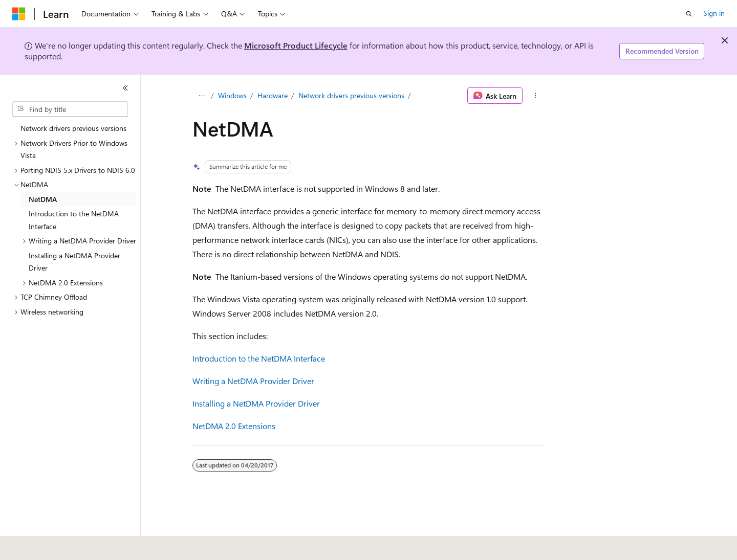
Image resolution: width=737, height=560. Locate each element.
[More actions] (536, 96)
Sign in (714, 13)
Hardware (273, 95)
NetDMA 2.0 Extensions (234, 426)
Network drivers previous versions (351, 95)
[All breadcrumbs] (201, 96)
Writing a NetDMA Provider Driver (253, 381)
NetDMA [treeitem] (43, 199)
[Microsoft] (19, 14)
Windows (232, 95)
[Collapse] (125, 88)
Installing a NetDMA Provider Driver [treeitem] (74, 262)
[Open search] (689, 14)
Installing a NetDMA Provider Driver (256, 403)
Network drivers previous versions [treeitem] (73, 128)
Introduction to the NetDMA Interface (259, 358)
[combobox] (70, 109)
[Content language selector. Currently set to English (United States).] (59, 545)
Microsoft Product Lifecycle (296, 45)
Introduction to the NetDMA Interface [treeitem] (74, 220)
